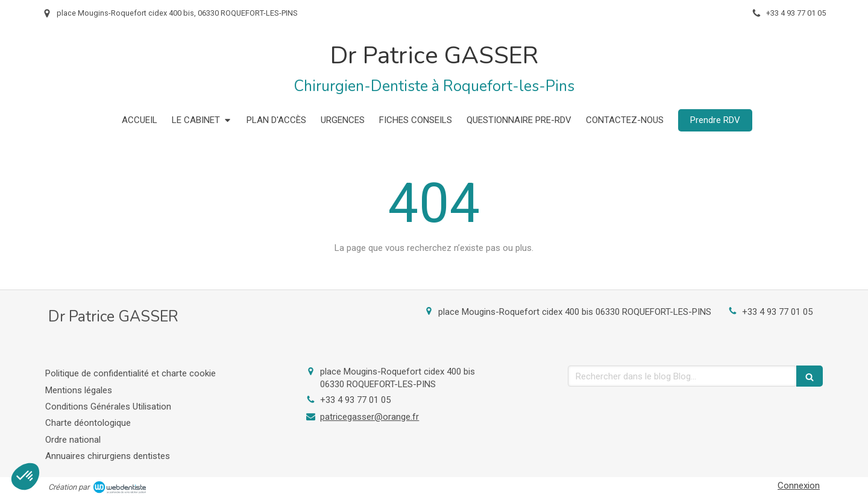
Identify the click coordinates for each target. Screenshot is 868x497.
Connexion (799, 486)
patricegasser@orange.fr (370, 417)
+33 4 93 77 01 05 (777, 312)
